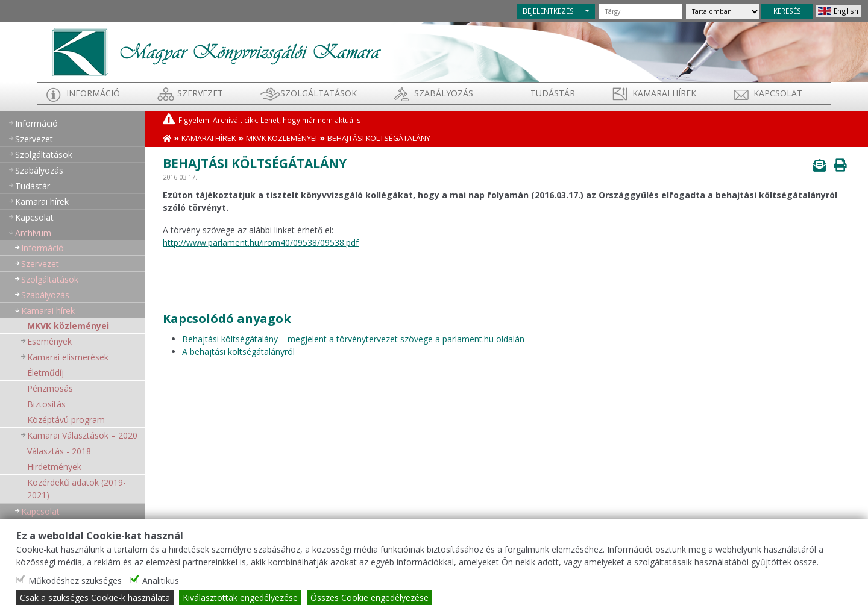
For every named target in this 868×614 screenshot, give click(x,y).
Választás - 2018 (59, 451)
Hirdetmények (54, 467)
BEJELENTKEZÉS (548, 11)
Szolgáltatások (319, 93)
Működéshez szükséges (75, 581)
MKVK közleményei (68, 326)
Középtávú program (66, 420)
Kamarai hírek (664, 93)
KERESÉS (787, 11)
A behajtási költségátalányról (238, 352)
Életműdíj (46, 373)
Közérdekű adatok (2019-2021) (77, 489)
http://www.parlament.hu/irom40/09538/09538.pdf (261, 243)
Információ (93, 93)
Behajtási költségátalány (379, 138)
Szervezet (200, 93)
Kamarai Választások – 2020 (82, 435)
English (846, 11)
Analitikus (161, 581)
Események (49, 341)
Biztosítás (46, 404)
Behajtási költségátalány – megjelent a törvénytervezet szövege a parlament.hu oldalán (353, 339)
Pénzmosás (50, 388)
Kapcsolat (778, 93)
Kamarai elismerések (68, 357)
